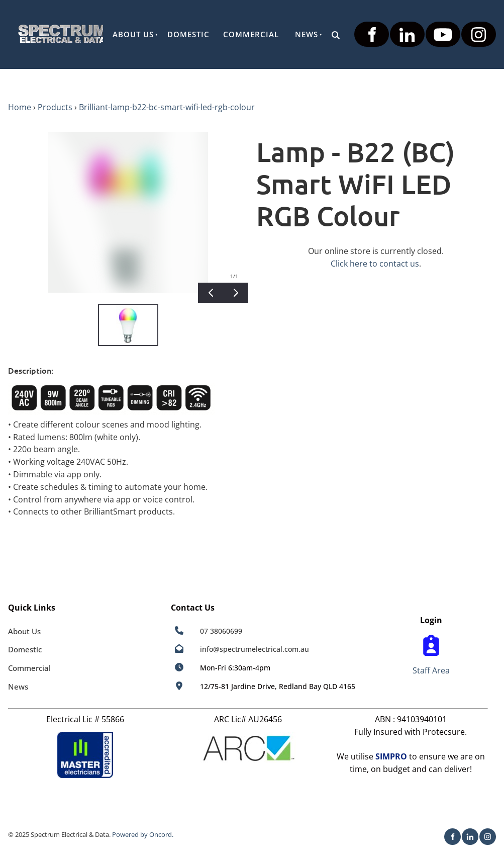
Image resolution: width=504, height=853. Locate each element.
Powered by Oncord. (143, 834)
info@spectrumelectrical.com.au (255, 649)
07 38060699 (221, 631)
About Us (133, 34)
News (307, 34)
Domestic (188, 34)
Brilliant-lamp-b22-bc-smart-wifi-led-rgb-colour (167, 107)
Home (20, 107)
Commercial (251, 34)
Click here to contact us (375, 264)
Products (55, 107)
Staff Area (431, 670)
